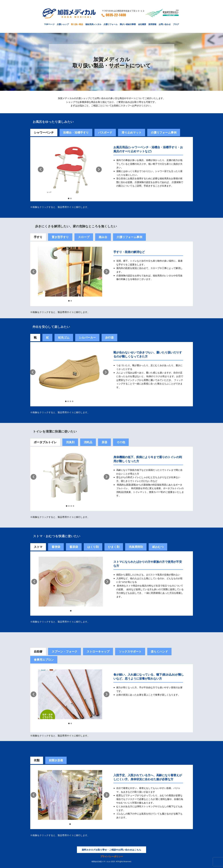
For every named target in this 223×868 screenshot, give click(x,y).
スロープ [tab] (84, 237)
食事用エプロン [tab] (44, 660)
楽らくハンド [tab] (159, 651)
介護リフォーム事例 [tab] (164, 132)
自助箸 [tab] (38, 651)
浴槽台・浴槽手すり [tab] (76, 132)
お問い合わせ (165, 24)
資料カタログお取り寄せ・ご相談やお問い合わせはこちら (111, 850)
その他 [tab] (121, 442)
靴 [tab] (35, 337)
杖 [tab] (47, 337)
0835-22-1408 (114, 15)
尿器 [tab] (104, 442)
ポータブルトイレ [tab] (45, 442)
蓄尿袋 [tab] (74, 547)
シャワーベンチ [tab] (44, 132)
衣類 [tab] (37, 760)
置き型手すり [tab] (60, 237)
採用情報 (152, 24)
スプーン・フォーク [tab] (64, 651)
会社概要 (142, 24)
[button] (41, 169)
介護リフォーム (111, 24)
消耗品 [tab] (88, 442)
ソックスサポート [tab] (130, 651)
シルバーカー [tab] (87, 337)
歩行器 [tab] (109, 337)
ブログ (176, 24)
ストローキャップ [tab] (98, 651)
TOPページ (49, 24)
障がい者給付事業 (128, 24)
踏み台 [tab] (103, 237)
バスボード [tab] (105, 132)
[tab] (56, 547)
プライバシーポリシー (112, 856)
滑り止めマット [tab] (132, 132)
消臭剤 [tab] (70, 442)
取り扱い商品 (77, 24)
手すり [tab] (38, 237)
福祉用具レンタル (93, 24)
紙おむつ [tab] (158, 547)
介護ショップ (63, 24)
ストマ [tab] (38, 547)
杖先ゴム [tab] (64, 337)
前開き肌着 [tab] (56, 760)
